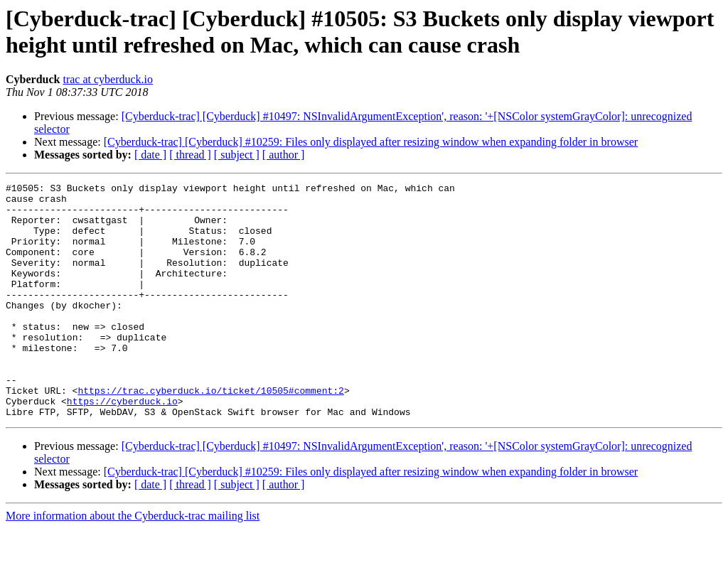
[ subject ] (237, 155)
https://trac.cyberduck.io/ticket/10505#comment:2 (210, 433)
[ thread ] (190, 155)
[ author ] (284, 155)
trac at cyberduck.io (108, 79)
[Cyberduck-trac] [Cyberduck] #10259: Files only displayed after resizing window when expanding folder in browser (371, 142)
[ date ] (150, 155)
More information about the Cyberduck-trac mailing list (133, 563)
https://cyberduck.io (122, 446)
